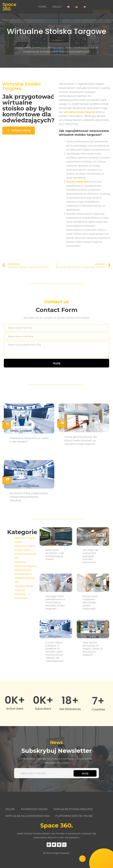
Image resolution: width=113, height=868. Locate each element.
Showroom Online (25, 607)
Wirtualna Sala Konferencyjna (27, 816)
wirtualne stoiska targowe (79, 128)
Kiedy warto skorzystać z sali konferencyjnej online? (55, 666)
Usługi (57, 7)
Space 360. (9, 7)
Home (42, 7)
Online (10, 809)
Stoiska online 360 (77, 198)
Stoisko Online (23, 611)
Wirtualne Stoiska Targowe (57, 32)
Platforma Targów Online (74, 816)
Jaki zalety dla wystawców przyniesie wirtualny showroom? (91, 668)
